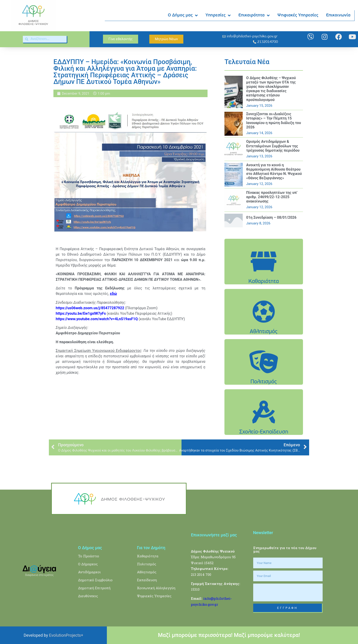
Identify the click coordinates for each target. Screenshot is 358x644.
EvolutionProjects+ (66, 635)
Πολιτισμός (147, 564)
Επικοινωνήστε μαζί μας (214, 535)
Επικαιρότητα (254, 16)
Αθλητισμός (147, 572)
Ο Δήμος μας (183, 16)
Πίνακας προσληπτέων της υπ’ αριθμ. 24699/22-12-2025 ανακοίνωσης (272, 197)
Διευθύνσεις (88, 596)
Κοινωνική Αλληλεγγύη (156, 588)
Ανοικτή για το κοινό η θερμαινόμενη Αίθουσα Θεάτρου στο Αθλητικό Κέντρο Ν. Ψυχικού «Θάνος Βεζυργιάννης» (274, 172)
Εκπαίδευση (147, 580)
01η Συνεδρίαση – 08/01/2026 (271, 217)
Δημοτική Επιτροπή (94, 588)
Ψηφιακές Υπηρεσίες (298, 15)
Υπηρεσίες (218, 16)
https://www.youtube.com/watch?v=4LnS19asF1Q (97, 319)
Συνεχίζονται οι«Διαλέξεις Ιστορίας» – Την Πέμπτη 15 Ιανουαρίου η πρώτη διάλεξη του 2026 (274, 121)
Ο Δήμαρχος (88, 564)
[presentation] (288, 592)
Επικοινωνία (338, 15)
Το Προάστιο (89, 556)
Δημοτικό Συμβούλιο (95, 580)
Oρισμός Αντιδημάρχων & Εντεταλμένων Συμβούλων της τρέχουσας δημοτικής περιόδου (273, 146)
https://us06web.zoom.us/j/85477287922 (90, 308)
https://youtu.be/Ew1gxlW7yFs (81, 313)
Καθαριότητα (148, 556)
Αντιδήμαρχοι (89, 572)
